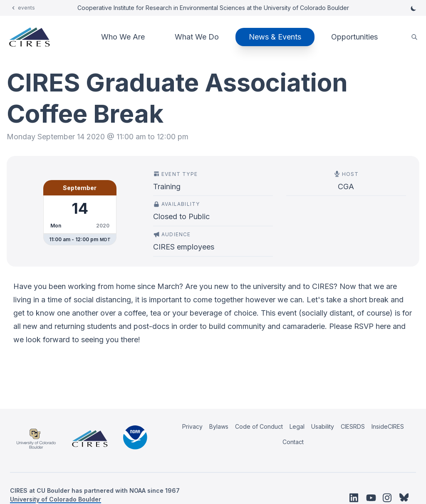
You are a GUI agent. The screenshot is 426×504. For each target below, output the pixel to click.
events (26, 8)
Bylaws (219, 426)
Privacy (192, 426)
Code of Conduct (259, 426)
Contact (293, 442)
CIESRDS (353, 426)
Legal (297, 426)
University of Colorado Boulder (56, 499)
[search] (414, 37)
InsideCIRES (388, 426)
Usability (323, 426)
